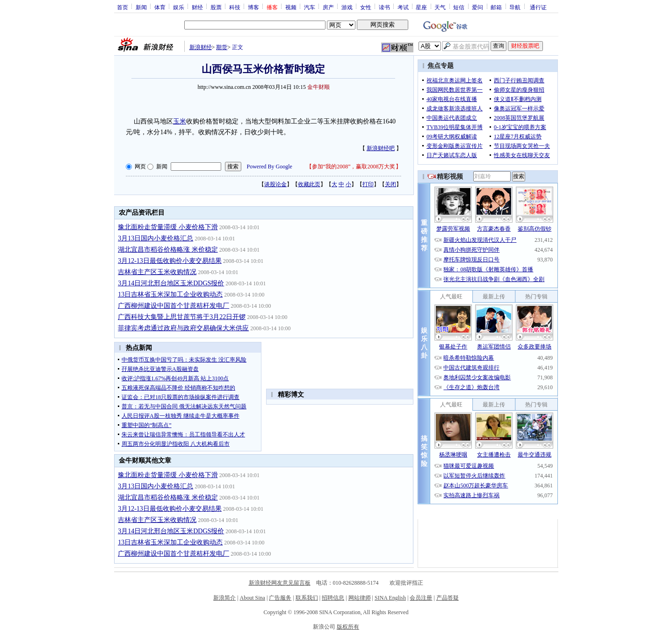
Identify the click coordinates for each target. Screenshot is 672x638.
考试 (403, 7)
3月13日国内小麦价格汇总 (155, 238)
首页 (123, 7)
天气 (440, 7)
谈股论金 (275, 184)
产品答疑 (448, 598)
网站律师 (360, 598)
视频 (291, 7)
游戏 (347, 7)
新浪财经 (201, 47)
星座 (421, 7)
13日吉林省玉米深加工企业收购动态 (170, 294)
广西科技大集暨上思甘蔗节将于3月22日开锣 (182, 317)
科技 (235, 7)
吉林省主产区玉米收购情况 (157, 272)
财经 (197, 7)
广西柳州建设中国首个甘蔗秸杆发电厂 (173, 306)
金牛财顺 (318, 87)
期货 (222, 47)
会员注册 (421, 598)
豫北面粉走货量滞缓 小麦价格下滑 (168, 227)
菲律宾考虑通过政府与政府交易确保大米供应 (183, 328)
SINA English (390, 598)
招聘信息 (333, 598)
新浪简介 (224, 598)
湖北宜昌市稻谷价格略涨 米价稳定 (168, 250)
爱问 (477, 7)
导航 (515, 7)
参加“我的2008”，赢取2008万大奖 (354, 167)
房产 (328, 7)
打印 (368, 184)
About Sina (253, 598)
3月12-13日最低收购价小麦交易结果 (170, 261)
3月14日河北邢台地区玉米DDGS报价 (171, 283)
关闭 (390, 184)
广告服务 (280, 598)
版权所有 (348, 627)
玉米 (180, 121)
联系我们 (307, 598)
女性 (366, 7)
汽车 (310, 7)
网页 (140, 167)
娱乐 (179, 7)
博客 (253, 7)
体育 (160, 7)
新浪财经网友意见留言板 (280, 583)
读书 (384, 7)
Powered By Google (270, 167)
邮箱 (496, 7)
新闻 (141, 7)
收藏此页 (309, 184)
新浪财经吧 (381, 148)
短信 (459, 7)
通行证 (538, 7)
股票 (216, 7)
